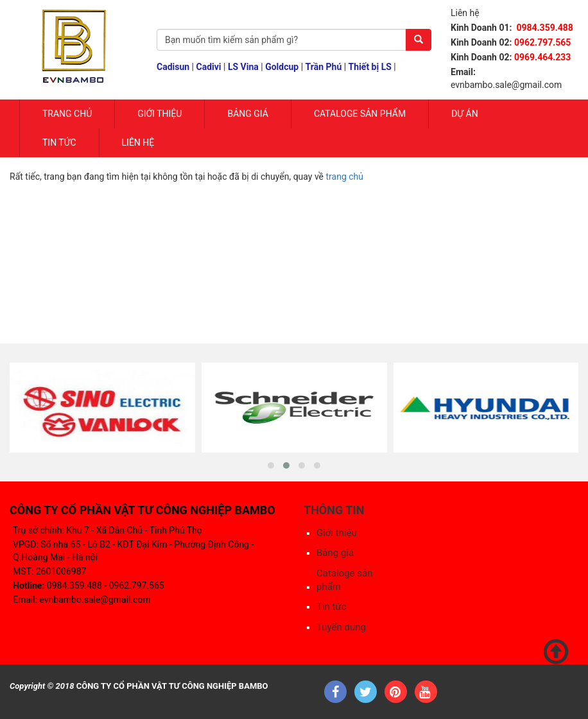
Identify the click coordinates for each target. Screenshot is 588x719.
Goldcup (282, 67)
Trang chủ (67, 114)
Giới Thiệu (160, 114)
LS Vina (243, 67)
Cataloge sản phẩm (360, 114)
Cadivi (209, 67)
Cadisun (173, 67)
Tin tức (59, 143)
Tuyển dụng (341, 627)
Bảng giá (247, 114)
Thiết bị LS (370, 67)
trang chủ (345, 177)
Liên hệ (138, 143)
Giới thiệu (337, 533)
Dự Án (465, 114)
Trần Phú (324, 67)
